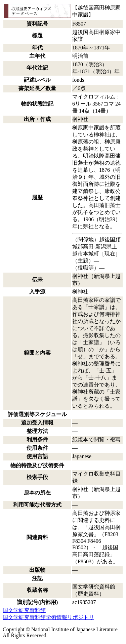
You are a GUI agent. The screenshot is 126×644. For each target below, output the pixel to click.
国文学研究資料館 (24, 610)
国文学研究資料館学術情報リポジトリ (48, 617)
